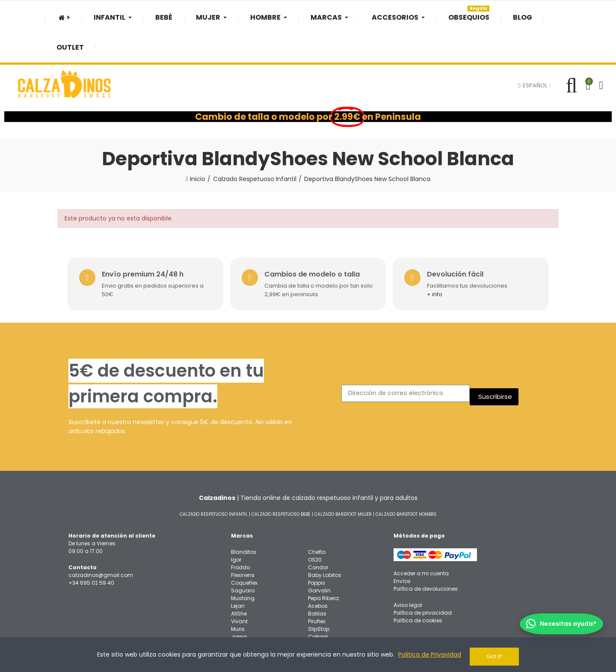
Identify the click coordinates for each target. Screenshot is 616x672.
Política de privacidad (423, 578)
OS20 (315, 525)
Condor (318, 533)
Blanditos (244, 518)
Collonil (318, 602)
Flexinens (243, 541)
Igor (236, 525)
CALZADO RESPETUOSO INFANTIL (214, 480)
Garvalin (319, 556)
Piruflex (317, 587)
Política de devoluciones (426, 555)
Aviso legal (408, 571)
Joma (239, 602)
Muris (238, 595)
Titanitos (242, 618)
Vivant (239, 587)
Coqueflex (244, 549)
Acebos (318, 572)
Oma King (321, 610)
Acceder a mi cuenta (421, 539)
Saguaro (243, 556)
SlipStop (319, 595)
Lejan (238, 572)
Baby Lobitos (325, 541)
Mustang (243, 564)
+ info (440, 260)
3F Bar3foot (323, 618)
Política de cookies (418, 586)
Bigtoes (241, 610)
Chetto (317, 518)
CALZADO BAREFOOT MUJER (343, 480)
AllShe (239, 579)
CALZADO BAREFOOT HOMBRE (406, 480)
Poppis (317, 549)
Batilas (317, 579)
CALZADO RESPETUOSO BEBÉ (281, 480)
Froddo (240, 533)
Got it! (494, 656)
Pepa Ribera (323, 564)
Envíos (402, 547)
